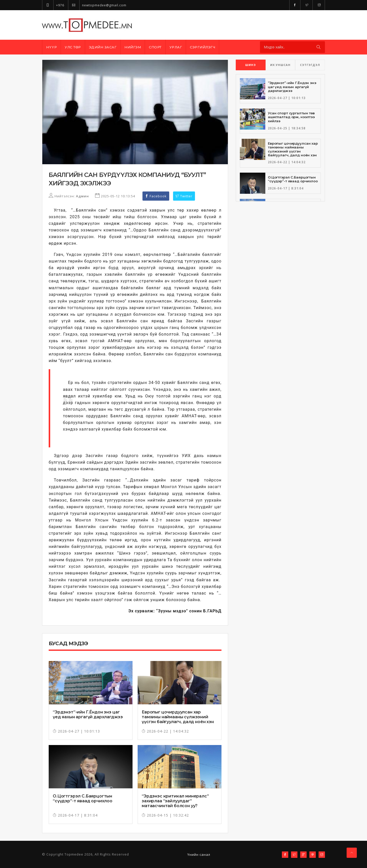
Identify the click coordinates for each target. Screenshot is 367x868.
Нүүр (51, 47)
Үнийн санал (199, 855)
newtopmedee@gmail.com (97, 5)
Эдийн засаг (103, 47)
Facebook (156, 196)
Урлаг (176, 47)
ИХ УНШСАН (280, 65)
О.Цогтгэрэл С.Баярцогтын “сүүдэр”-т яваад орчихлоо (83, 798)
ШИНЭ (251, 65)
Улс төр (73, 47)
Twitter (184, 196)
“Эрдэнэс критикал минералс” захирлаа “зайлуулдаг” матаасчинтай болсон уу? (175, 801)
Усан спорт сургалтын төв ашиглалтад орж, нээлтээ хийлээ (291, 117)
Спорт (155, 47)
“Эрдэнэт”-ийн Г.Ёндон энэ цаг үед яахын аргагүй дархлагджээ (88, 714)
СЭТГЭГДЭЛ (310, 65)
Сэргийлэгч (202, 47)
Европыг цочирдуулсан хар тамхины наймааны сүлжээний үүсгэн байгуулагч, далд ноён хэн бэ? (178, 719)
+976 (53, 5)
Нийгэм (133, 47)
